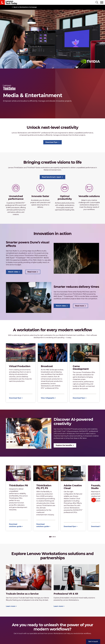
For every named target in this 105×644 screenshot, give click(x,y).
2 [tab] (52, 537)
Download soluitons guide (15, 525)
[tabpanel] (18, 498)
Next (94, 500)
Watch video (13, 272)
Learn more (11, 606)
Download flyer (52, 142)
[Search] (97, 3)
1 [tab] (50, 537)
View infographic (48, 398)
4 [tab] (55, 537)
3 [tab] (53, 537)
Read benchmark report (52, 177)
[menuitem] (93, 642)
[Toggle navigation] (102, 2)
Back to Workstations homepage (25, 7)
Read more (32, 272)
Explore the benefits (64, 445)
